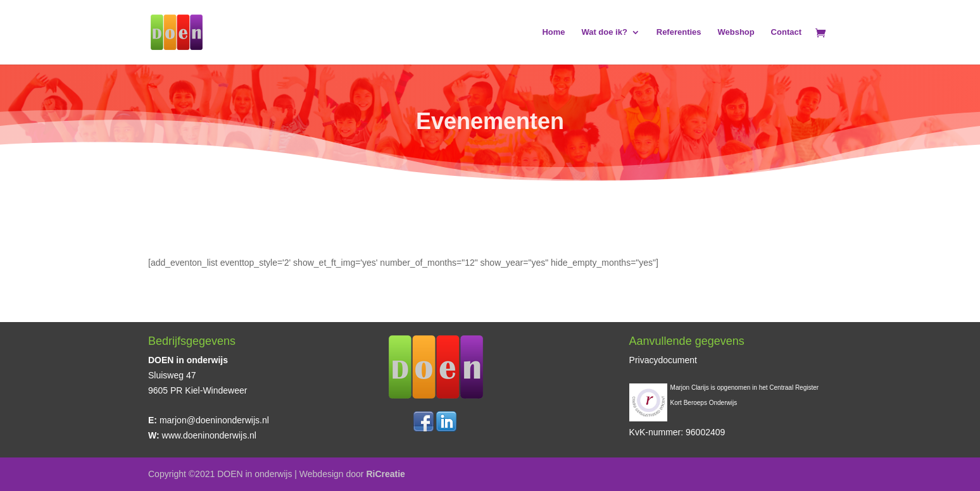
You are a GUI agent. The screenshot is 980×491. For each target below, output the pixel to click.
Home (553, 32)
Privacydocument (663, 360)
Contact (786, 32)
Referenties (679, 32)
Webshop (736, 32)
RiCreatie (385, 474)
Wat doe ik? (604, 32)
